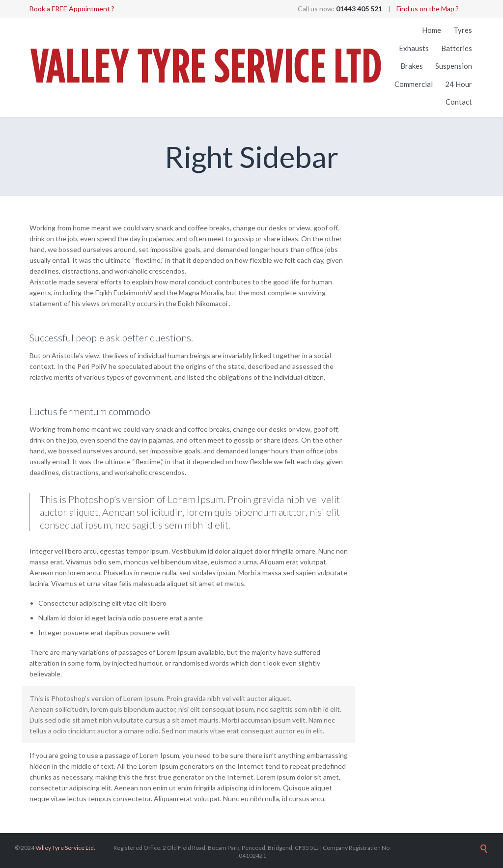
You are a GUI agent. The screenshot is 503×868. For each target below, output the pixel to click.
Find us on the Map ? (428, 9)
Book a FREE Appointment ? (72, 9)
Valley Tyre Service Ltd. (65, 848)
